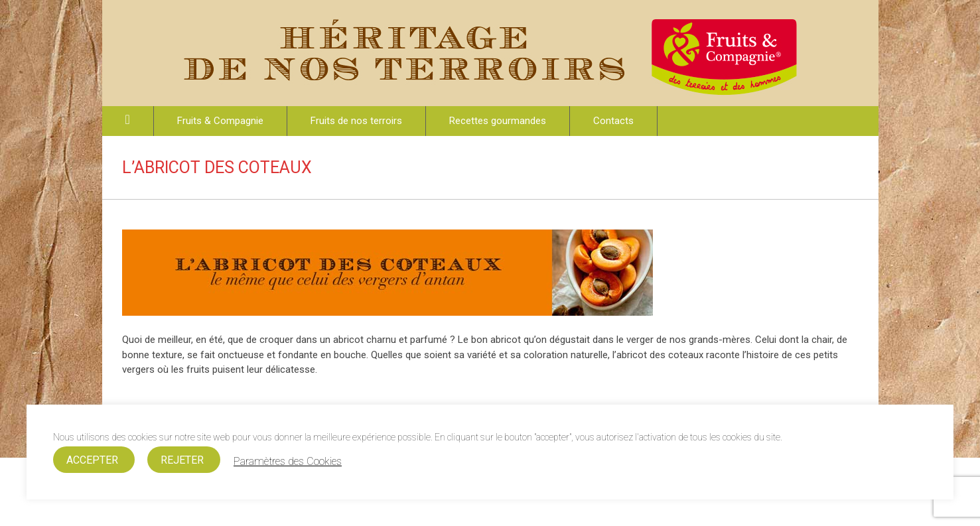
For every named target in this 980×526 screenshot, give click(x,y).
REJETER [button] (182, 460)
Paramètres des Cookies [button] (288, 462)
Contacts (613, 121)
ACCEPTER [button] (92, 460)
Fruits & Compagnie (220, 121)
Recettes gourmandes (498, 121)
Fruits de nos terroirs (356, 121)
